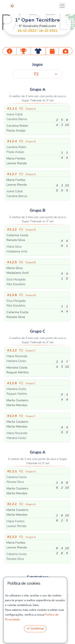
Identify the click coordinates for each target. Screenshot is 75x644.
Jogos (37, 64)
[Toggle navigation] (62, 6)
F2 (21, 109)
